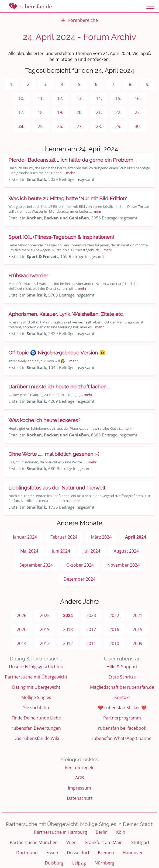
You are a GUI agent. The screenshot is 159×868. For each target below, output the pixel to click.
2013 (45, 643)
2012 (68, 643)
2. (29, 84)
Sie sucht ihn (36, 708)
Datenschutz (80, 798)
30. (138, 126)
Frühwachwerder (28, 275)
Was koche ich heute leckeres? (44, 420)
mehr (70, 173)
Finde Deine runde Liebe (36, 718)
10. (21, 98)
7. (114, 84)
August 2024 (126, 551)
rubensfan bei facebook (122, 728)
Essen (52, 853)
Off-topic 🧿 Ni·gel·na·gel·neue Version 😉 (57, 353)
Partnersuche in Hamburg (61, 832)
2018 (68, 629)
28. (99, 126)
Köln (121, 832)
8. (131, 84)
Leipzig (79, 863)
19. (60, 112)
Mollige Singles (36, 697)
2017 (91, 629)
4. (63, 84)
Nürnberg (105, 863)
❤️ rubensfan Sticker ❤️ (122, 708)
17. (21, 112)
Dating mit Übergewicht (36, 687)
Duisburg (54, 863)
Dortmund (27, 853)
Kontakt (122, 697)
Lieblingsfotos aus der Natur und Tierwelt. (57, 488)
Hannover (133, 853)
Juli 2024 (92, 551)
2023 (91, 615)
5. (80, 84)
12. (60, 98)
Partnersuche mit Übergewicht (36, 677)
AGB (80, 778)
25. (41, 126)
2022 (114, 615)
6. (97, 84)
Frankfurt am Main (104, 842)
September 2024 (36, 565)
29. (118, 126)
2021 (137, 615)
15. (118, 98)
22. (118, 112)
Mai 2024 (29, 551)
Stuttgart (140, 842)
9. (148, 84)
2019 (45, 629)
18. (41, 112)
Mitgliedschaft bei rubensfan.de (122, 687)
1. (12, 84)
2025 (45, 615)
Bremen (106, 853)
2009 (137, 643)
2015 (137, 629)
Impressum (80, 788)
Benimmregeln (80, 767)
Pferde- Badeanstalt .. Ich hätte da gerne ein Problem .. (72, 160)
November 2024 (123, 565)
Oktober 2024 (80, 565)
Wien (71, 842)
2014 (22, 643)
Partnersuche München (34, 842)
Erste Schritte (122, 677)
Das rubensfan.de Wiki (36, 738)
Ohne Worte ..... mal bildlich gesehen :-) (54, 454)
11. (41, 98)
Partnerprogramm (122, 718)
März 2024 (101, 537)
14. (99, 98)
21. (99, 112)
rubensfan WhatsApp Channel (122, 738)
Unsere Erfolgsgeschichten (36, 667)
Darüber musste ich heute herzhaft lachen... (59, 387)
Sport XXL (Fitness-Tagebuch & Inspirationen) (61, 237)
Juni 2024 (61, 551)
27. (80, 126)
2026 (22, 615)
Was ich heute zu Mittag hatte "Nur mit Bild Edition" (68, 198)
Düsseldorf (78, 853)
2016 (114, 629)
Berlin (102, 832)
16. (138, 98)
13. (80, 98)
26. (60, 126)
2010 (114, 643)
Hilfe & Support (122, 667)
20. (80, 112)
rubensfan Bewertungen (36, 728)
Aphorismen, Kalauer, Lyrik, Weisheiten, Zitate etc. (66, 314)
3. (46, 84)
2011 (91, 643)
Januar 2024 (25, 537)
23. (138, 112)
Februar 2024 (64, 537)
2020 (22, 629)
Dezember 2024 (80, 579)
